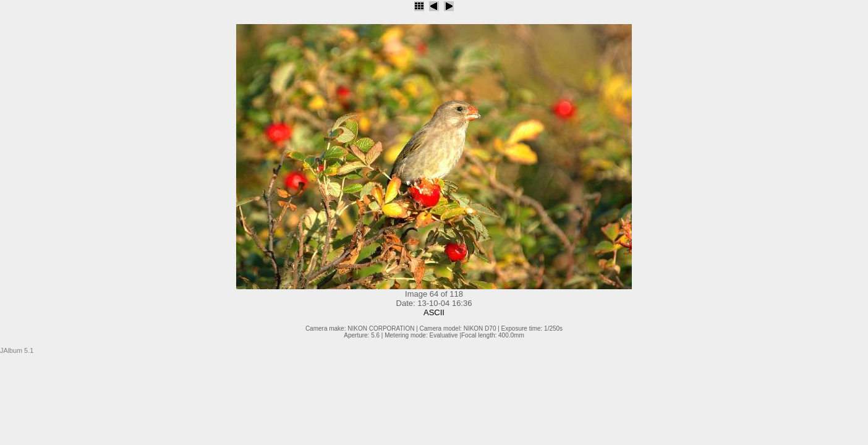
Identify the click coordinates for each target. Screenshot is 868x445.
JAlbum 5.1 (17, 350)
